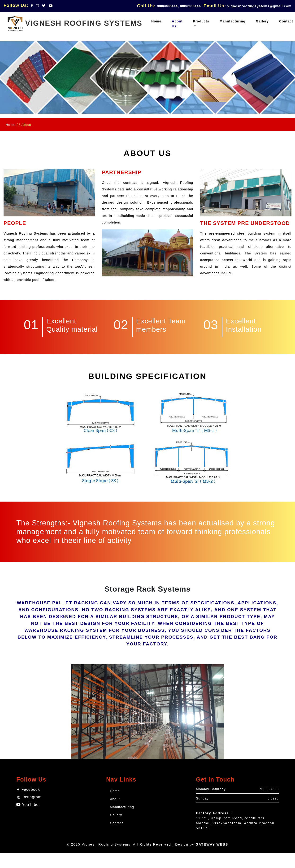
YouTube (27, 805)
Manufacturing (122, 807)
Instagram (29, 797)
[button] (201, 24)
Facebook (29, 789)
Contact (116, 823)
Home (11, 125)
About (115, 799)
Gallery (116, 815)
